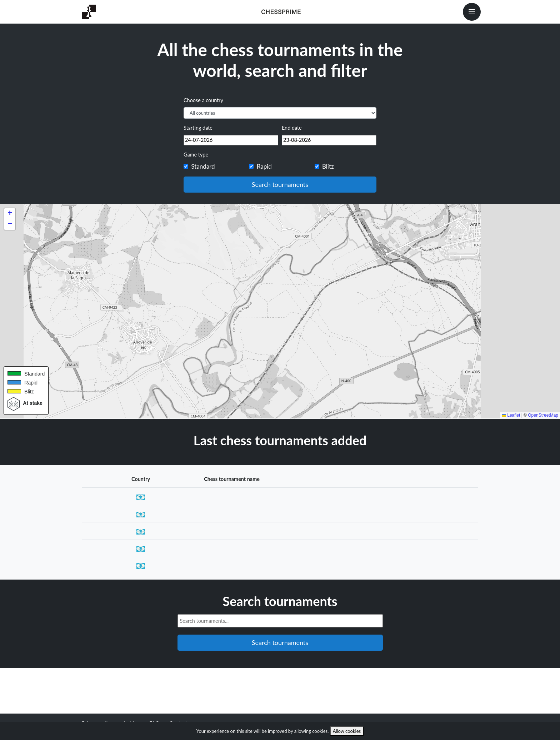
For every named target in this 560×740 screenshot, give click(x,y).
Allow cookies (347, 731)
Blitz (328, 166)
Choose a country (203, 100)
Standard (203, 166)
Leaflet (511, 415)
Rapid (264, 166)
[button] (10, 214)
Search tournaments (280, 184)
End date (292, 128)
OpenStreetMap (543, 415)
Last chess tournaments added (280, 440)
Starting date (198, 128)
